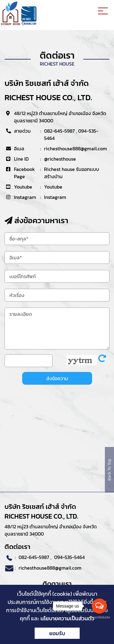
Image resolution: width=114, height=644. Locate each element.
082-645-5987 (59, 131)
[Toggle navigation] (103, 12)
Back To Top (109, 470)
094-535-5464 (69, 557)
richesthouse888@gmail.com (76, 148)
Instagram (55, 197)
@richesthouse (60, 159)
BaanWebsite (100, 617)
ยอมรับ (57, 633)
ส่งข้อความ (57, 378)
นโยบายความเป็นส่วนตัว (67, 618)
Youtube (53, 187)
